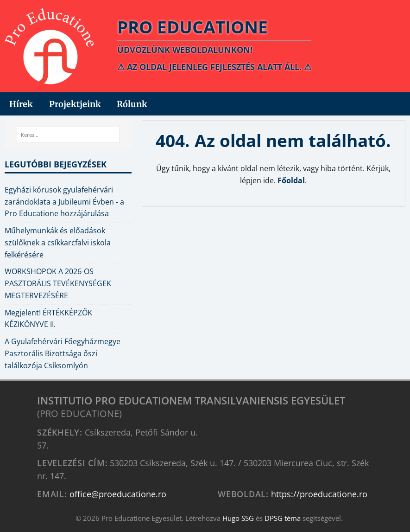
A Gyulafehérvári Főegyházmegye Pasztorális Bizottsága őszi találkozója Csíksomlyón (63, 353)
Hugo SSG (238, 518)
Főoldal (291, 180)
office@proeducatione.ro (118, 494)
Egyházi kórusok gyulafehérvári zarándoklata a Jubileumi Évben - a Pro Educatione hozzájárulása (64, 202)
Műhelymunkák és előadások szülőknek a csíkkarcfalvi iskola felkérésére (58, 243)
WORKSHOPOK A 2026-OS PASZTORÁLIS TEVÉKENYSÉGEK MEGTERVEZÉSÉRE (58, 283)
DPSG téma (283, 518)
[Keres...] (68, 135)
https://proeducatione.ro (319, 494)
